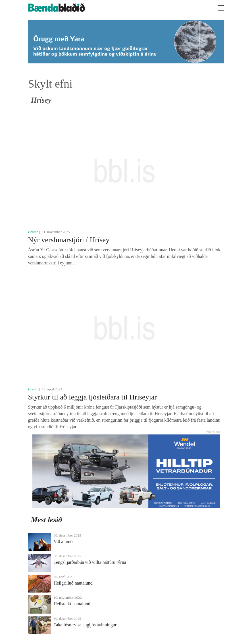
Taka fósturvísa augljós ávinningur (85, 625)
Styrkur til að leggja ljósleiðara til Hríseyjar (92, 397)
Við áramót (64, 542)
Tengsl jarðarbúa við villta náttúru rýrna (90, 562)
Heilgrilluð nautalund (73, 583)
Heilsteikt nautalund (72, 604)
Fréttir (33, 232)
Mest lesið (47, 520)
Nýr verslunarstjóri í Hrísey (69, 240)
